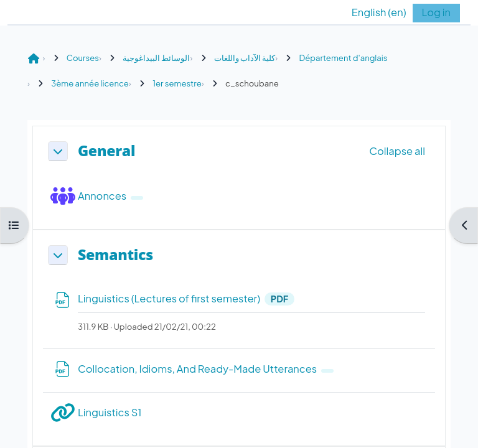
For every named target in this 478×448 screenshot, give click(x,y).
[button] (370, 12)
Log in (436, 12)
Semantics (115, 255)
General (106, 151)
